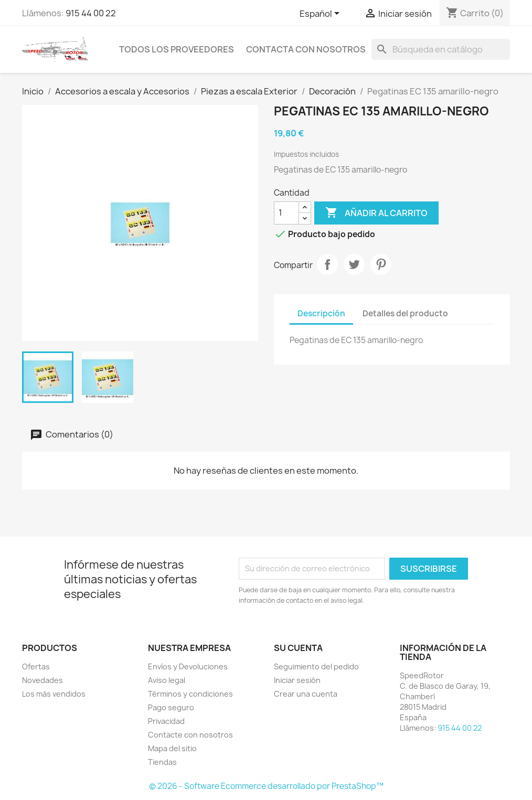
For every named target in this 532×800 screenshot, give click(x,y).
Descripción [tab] (321, 313)
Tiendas (162, 762)
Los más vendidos (54, 694)
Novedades (42, 680)
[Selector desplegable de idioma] (321, 14)
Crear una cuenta (306, 694)
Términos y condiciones (190, 694)
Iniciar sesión (297, 680)
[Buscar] (441, 49)
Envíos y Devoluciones (188, 666)
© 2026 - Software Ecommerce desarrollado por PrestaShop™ (266, 786)
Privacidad (166, 721)
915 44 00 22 (91, 13)
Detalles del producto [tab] (405, 313)
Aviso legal (167, 680)
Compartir (327, 264)
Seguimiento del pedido (316, 666)
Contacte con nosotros (190, 735)
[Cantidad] (286, 213)
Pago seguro (171, 707)
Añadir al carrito (376, 213)
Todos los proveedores (177, 49)
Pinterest (381, 264)
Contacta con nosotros (306, 49)
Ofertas (36, 666)
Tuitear (354, 264)
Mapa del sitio (172, 748)
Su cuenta (298, 648)
